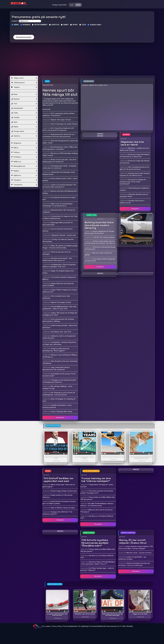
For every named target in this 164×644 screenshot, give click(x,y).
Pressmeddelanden (70, 626)
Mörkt (78, 5)
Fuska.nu (24, 152)
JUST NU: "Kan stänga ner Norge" (104, 237)
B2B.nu (24, 148)
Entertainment (24, 108)
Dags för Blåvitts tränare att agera (63, 508)
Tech (24, 104)
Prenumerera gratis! (24, 37)
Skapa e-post (24, 78)
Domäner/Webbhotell (98, 626)
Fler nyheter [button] (135, 209)
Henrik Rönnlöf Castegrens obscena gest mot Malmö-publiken (59, 502)
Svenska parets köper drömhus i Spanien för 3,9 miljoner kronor (135, 174)
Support (24, 87)
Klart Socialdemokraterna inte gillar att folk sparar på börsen (134, 168)
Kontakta (130, 626)
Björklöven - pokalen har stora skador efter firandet (134, 149)
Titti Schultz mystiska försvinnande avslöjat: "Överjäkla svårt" (97, 492)
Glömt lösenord (24, 83)
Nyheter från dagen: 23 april (61, 120)
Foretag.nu (24, 157)
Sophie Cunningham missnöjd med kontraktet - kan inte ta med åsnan (134, 564)
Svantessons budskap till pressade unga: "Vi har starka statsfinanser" (133, 182)
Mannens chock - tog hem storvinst (139, 553)
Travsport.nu (24, 185)
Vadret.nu (24, 136)
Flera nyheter (60, 417)
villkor (99, 25)
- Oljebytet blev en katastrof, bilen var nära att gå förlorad (136, 242)
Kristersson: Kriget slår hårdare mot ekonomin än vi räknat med (135, 155)
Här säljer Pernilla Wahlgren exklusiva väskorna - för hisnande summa (97, 504)
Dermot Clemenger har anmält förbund (64, 124)
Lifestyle (24, 117)
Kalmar (24, 127)
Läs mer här (46, 109)
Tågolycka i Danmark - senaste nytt (63, 235)
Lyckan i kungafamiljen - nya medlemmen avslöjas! (132, 558)
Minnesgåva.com (24, 166)
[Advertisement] (82, 60)
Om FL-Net (121, 626)
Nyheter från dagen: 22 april (61, 302)
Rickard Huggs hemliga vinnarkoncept (64, 491)
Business (24, 99)
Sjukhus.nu (24, 175)
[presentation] (24, 29)
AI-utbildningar (84, 626)
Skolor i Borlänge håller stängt (62, 411)
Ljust (72, 5)
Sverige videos (24, 131)
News (24, 94)
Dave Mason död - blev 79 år (61, 332)
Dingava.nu (24, 143)
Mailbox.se (24, 162)
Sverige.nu (24, 180)
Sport (24, 122)
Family (24, 113)
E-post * (15, 21)
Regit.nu (24, 171)
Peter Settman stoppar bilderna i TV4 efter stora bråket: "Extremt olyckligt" (135, 547)
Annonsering (111, 626)
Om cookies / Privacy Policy (52, 626)
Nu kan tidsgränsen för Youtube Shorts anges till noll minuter (99, 232)
